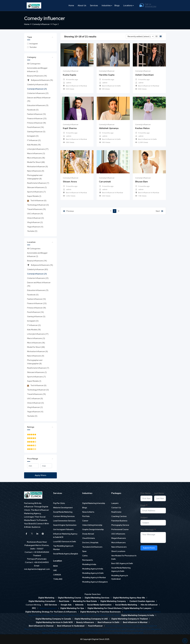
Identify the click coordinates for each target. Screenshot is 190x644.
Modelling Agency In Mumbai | (71, 633)
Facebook (33, 110)
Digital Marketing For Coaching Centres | (142, 612)
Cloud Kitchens (89, 538)
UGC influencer (35, 214)
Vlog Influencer (35, 222)
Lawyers (115, 503)
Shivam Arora (70, 182)
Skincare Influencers (37, 187)
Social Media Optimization (99, 605)
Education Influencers (38, 105)
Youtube (33, 47)
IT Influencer (34, 140)
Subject (144, 517)
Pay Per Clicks (59, 503)
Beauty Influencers (37, 76)
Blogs (117, 5)
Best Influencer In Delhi (111, 86)
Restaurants (88, 560)
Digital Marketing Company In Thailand (130, 619)
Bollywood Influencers (40, 80)
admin (69, 83)
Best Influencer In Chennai (41, 626)
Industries (106, 5)
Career (85, 521)
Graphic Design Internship (93, 529)
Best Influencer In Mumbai (76, 86)
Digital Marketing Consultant (42, 601)
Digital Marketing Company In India (138, 615)
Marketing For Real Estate (85, 601)
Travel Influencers (36, 209)
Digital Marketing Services (97, 598)
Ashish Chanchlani (144, 75)
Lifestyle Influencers (38, 149)
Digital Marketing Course (69, 598)
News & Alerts (88, 512)
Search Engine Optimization (65, 525)
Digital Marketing (46, 598)
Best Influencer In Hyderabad (71, 626)
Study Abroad (88, 534)
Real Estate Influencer (38, 183)
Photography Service (120, 525)
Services (94, 5)
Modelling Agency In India (93, 569)
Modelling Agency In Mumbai (94, 578)
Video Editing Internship (92, 525)
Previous (68, 211)
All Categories (34, 64)
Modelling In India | (119, 629)
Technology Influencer (38, 205)
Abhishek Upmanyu (109, 128)
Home (71, 5)
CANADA (57, 575)
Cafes (85, 556)
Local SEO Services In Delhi (65, 542)
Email (143, 505)
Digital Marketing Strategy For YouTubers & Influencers (51, 612)
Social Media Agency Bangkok (66, 554)
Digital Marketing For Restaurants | (45, 615)
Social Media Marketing (63, 512)
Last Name (159, 493)
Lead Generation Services (64, 521)
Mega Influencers (119, 538)
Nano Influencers (36, 171)
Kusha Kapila (69, 75)
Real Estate (116, 512)
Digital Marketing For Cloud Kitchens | (106, 608)
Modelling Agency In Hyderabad (129, 633)
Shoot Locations (118, 551)
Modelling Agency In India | (139, 629)
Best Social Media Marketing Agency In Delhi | (89, 629)
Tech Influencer (37, 201)
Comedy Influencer (37, 89)
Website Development (63, 508)
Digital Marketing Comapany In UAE (91, 619)
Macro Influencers (36, 153)
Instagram (34, 44)
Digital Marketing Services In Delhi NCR (54, 622)
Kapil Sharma (70, 128)
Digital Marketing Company (113, 601)
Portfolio (86, 516)
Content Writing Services (64, 516)
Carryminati (105, 182)
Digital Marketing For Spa (72, 608)
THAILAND (58, 579)
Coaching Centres (119, 516)
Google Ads (66, 605)
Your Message (147, 530)
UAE (55, 570)
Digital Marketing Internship (94, 503)
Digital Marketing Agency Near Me (129, 598)
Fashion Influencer (36, 114)
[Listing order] (140, 36)
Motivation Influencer (38, 167)
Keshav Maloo (142, 128)
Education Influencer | (116, 626)
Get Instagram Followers (63, 529)
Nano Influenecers (119, 547)
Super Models (34, 196)
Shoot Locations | (134, 626)
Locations (128, 5)
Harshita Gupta (107, 75)
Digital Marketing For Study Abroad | (77, 615)
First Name (145, 493)
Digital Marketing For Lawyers (137, 608)
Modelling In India (89, 564)
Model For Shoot (36, 162)
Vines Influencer (36, 218)
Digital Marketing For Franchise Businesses (100, 612)
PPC (34, 608)
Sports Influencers (36, 192)
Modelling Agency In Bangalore (95, 582)
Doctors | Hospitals (90, 543)
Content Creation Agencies (142, 601)
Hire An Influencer (149, 605)
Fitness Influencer (37, 123)
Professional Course (120, 529)
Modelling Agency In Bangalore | (99, 633)
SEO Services (51, 605)
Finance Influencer (37, 119)
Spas (84, 551)
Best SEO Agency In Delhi (122, 563)
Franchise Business (119, 521)
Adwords (79, 605)
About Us (82, 5)
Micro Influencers (36, 158)
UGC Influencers (118, 534)
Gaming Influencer (36, 132)
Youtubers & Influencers (92, 547)
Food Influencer (36, 127)
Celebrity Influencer (38, 85)
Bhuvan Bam (142, 182)
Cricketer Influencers (38, 93)
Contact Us (116, 508)
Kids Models (34, 145)
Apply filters (40, 475)
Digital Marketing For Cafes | (107, 615)
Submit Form (149, 548)
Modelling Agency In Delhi (93, 573)
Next (160, 211)
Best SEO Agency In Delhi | (56, 629)
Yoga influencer (35, 227)
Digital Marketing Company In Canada (53, 619)
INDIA (55, 566)
